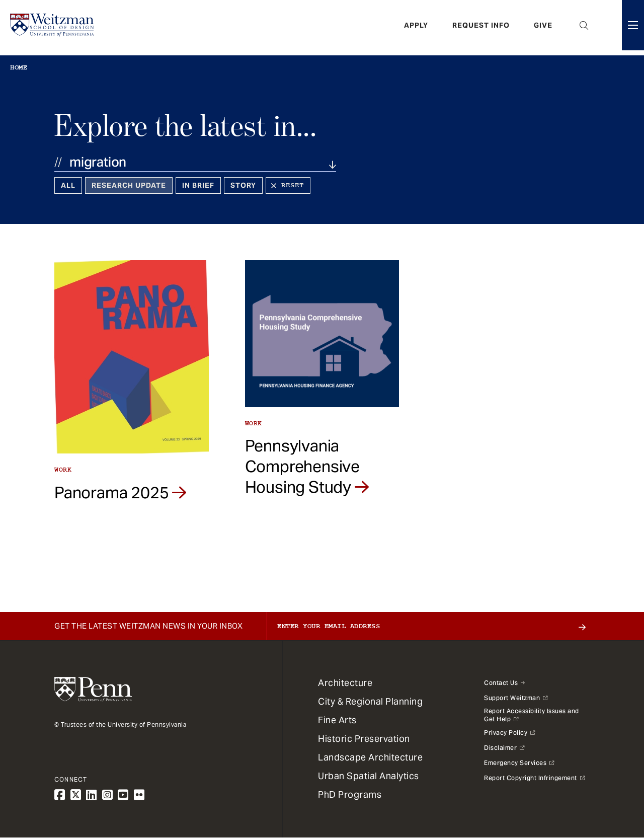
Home (19, 67)
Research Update (129, 185)
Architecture (345, 683)
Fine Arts (337, 720)
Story (243, 185)
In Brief (198, 185)
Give (543, 28)
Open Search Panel (584, 28)
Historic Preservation (364, 739)
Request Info (481, 28)
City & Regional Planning (370, 701)
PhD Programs (350, 794)
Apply (416, 28)
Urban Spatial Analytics (369, 776)
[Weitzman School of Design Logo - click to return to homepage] (54, 28)
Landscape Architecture (370, 757)
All (68, 185)
